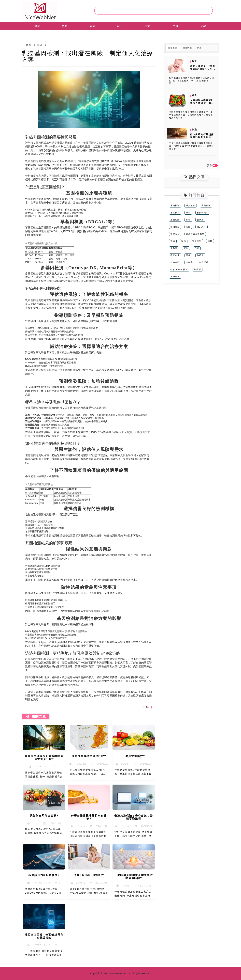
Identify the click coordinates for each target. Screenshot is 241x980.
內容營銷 (204, 262)
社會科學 (197, 241)
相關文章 (36, 716)
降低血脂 (175, 255)
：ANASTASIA (39, 883)
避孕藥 (174, 248)
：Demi (123, 764)
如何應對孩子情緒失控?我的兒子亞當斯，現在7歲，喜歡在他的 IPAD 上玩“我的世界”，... (192, 81)
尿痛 (188, 255)
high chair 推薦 (179, 269)
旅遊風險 (175, 220)
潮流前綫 (187, 48)
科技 (120, 26)
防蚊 (210, 241)
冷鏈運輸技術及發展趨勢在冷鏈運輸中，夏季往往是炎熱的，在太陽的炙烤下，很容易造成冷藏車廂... (191, 115)
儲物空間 (175, 262)
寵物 (186, 248)
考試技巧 (175, 213)
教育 (65, 26)
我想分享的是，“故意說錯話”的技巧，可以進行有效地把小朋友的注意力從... (203, 70)
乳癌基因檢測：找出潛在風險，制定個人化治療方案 (87, 56)
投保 (173, 241)
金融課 (189, 262)
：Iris (33, 823)
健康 (37, 26)
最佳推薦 (173, 48)
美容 (176, 26)
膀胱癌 (200, 220)
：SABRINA (39, 767)
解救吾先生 (203, 213)
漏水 (184, 241)
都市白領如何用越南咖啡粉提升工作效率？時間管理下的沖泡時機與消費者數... (202, 139)
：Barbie (123, 826)
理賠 (188, 227)
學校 (188, 213)
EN (37, 34)
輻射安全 (175, 234)
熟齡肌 (200, 255)
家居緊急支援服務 (195, 234)
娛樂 (199, 48)
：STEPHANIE (39, 945)
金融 (203, 26)
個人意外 (201, 227)
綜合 (148, 26)
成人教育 (191, 205)
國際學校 (175, 277)
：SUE (123, 886)
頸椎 (188, 220)
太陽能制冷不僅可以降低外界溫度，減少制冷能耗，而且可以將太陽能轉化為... (202, 104)
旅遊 (93, 26)
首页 (29, 45)
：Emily (78, 826)
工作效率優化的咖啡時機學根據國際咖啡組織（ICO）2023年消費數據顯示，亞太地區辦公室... (191, 146)
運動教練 (206, 205)
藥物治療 (175, 227)
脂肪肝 (198, 269)
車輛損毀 (175, 205)
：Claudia (78, 764)
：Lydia (78, 883)
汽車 (197, 248)
